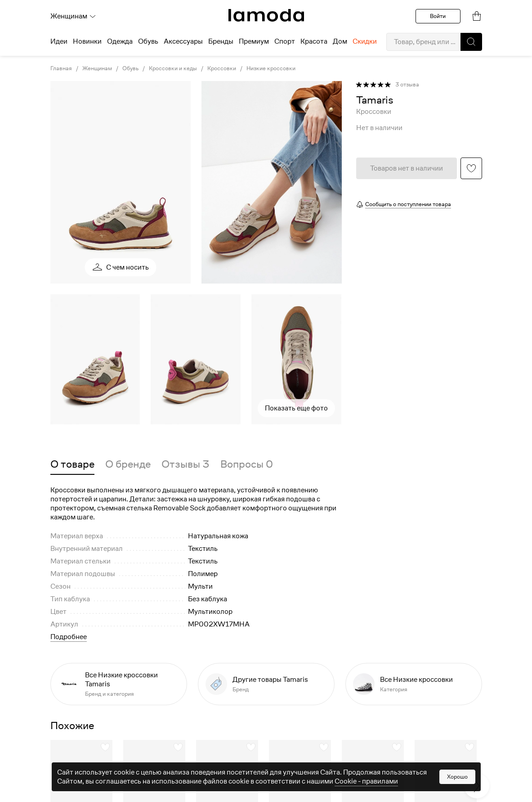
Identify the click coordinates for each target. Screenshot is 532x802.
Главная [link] (61, 68)
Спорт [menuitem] (285, 41)
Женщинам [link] (97, 68)
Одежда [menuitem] (120, 41)
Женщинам (73, 16)
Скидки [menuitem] (365, 41)
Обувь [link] (130, 68)
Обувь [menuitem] (148, 41)
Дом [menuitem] (340, 41)
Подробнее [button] (69, 637)
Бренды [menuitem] (221, 41)
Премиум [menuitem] (254, 41)
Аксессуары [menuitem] (183, 41)
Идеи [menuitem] (59, 41)
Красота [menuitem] (314, 41)
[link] (266, 15)
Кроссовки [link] (222, 68)
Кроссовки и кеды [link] (173, 68)
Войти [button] (438, 16)
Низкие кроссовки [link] (271, 68)
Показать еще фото (296, 408)
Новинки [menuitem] (87, 41)
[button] (471, 42)
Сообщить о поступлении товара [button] (408, 204)
